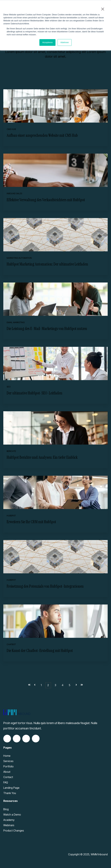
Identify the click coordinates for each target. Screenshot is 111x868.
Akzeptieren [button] (47, 42)
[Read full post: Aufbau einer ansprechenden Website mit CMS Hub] (55, 106)
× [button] (103, 9)
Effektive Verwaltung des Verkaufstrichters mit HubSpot (46, 200)
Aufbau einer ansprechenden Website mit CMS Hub (42, 135)
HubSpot (11, 516)
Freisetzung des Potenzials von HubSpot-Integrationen (45, 586)
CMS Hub (11, 129)
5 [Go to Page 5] (70, 685)
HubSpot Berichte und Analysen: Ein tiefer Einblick (42, 457)
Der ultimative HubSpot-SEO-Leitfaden (34, 393)
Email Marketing (16, 322)
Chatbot (11, 644)
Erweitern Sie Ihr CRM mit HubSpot (31, 522)
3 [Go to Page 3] (55, 685)
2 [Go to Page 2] (48, 685)
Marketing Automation (19, 258)
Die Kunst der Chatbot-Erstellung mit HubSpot (40, 651)
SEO (9, 387)
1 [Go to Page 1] (41, 685)
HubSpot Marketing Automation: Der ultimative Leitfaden (47, 264)
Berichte (11, 451)
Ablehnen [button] (65, 42)
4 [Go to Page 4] (63, 685)
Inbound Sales (14, 193)
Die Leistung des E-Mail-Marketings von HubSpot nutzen (47, 329)
